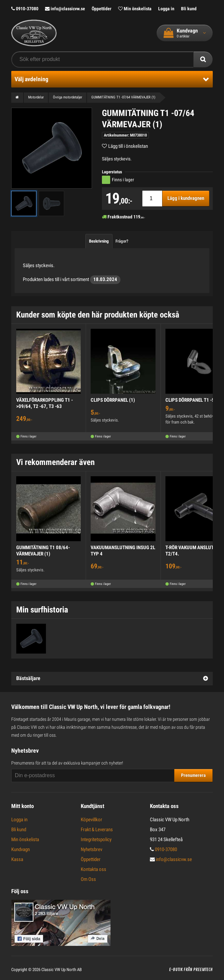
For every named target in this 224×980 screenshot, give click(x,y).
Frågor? (122, 241)
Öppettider (102, 9)
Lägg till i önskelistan (128, 146)
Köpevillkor (91, 820)
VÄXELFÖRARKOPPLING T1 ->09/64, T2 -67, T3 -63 (45, 403)
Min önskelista (135, 9)
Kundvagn (21, 849)
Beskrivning (99, 241)
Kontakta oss (93, 869)
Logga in (166, 9)
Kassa (17, 859)
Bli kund (189, 9)
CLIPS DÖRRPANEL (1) (113, 400)
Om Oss (88, 879)
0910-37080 (25, 9)
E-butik (176, 970)
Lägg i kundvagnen (186, 198)
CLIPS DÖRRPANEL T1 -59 (191, 400)
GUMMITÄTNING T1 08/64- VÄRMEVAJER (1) (43, 551)
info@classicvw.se (65, 9)
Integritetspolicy (96, 839)
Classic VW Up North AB (62, 970)
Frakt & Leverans (97, 830)
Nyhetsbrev (91, 849)
